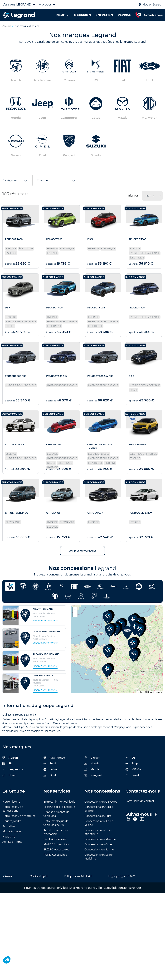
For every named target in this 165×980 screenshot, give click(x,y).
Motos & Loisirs (12, 831)
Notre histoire (11, 802)
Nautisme (9, 837)
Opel (22, 727)
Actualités (9, 826)
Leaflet (140, 692)
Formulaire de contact (140, 801)
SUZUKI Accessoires (56, 850)
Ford (15, 727)
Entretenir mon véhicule (59, 802)
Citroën (54, 727)
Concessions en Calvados (101, 802)
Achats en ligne (12, 842)
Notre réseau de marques (19, 816)
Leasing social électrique (59, 807)
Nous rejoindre (12, 821)
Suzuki (31, 727)
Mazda (7, 727)
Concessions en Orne (98, 844)
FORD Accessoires (55, 855)
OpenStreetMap (155, 692)
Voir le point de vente (45, 620)
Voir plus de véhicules (82, 551)
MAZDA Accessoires (56, 844)
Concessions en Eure (98, 816)
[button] (91, 642)
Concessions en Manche (100, 839)
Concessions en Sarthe (99, 850)
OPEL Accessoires (55, 839)
